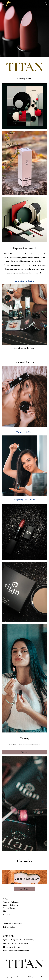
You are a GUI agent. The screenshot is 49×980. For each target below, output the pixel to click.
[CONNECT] (24, 889)
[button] (3, 4)
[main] (25, 67)
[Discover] (25, 752)
